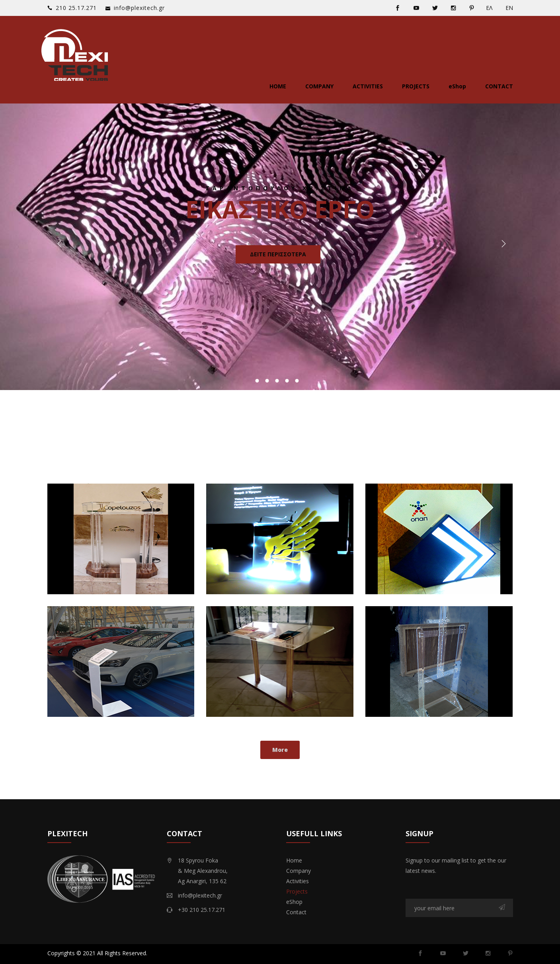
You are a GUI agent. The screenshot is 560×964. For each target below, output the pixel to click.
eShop (457, 86)
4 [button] (287, 381)
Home (278, 86)
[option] (280, 245)
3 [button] (277, 381)
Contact (499, 86)
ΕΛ (489, 8)
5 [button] (297, 381)
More (280, 750)
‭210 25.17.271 (76, 8)
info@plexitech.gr (139, 8)
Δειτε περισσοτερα (278, 254)
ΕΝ (509, 8)
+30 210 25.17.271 (202, 910)
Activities (368, 86)
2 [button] (267, 381)
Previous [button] (58, 245)
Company (319, 86)
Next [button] (502, 245)
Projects (416, 86)
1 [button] (257, 381)
